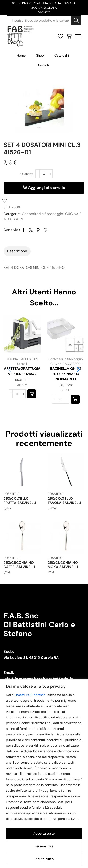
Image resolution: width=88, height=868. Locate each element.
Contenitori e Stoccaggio (42, 214)
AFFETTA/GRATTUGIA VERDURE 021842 (22, 371)
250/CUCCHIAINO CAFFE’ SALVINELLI (19, 565)
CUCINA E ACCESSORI (22, 359)
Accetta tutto (44, 833)
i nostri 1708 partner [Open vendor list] (30, 695)
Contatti (43, 65)
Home (21, 55)
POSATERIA (11, 494)
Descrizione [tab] (17, 251)
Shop (40, 55)
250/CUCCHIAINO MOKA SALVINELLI (63, 565)
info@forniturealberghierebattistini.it (38, 679)
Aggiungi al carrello (47, 188)
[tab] (17, 251)
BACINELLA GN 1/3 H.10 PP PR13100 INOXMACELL (66, 374)
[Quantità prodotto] (44, 174)
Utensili (22, 364)
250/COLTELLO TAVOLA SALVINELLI (64, 501)
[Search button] (76, 20)
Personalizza (44, 846)
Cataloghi (62, 55)
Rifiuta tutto (44, 859)
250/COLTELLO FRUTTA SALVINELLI (20, 501)
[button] (32, 394)
